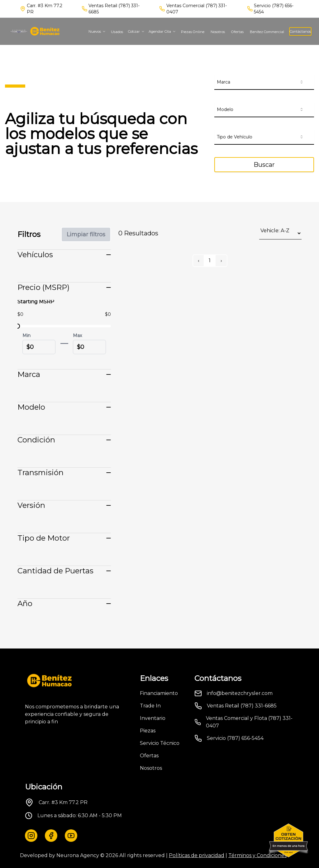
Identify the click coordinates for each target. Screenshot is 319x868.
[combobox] (264, 82)
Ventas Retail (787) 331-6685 (114, 9)
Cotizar (136, 31)
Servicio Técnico (160, 743)
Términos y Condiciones (257, 855)
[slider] (17, 326)
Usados (117, 32)
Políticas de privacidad (197, 855)
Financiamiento (159, 693)
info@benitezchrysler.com (240, 693)
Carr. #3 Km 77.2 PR (63, 802)
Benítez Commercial (267, 32)
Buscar (264, 165)
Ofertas (237, 32)
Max (77, 335)
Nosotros (218, 32)
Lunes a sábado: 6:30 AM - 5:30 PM (80, 815)
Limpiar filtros (86, 234)
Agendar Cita (162, 31)
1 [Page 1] (210, 260)
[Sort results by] (280, 233)
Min (26, 335)
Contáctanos (300, 31)
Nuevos (97, 31)
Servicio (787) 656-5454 (274, 9)
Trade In (150, 706)
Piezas (148, 731)
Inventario (153, 718)
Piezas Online (193, 32)
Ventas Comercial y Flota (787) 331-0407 (249, 722)
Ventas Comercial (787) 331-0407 (197, 9)
